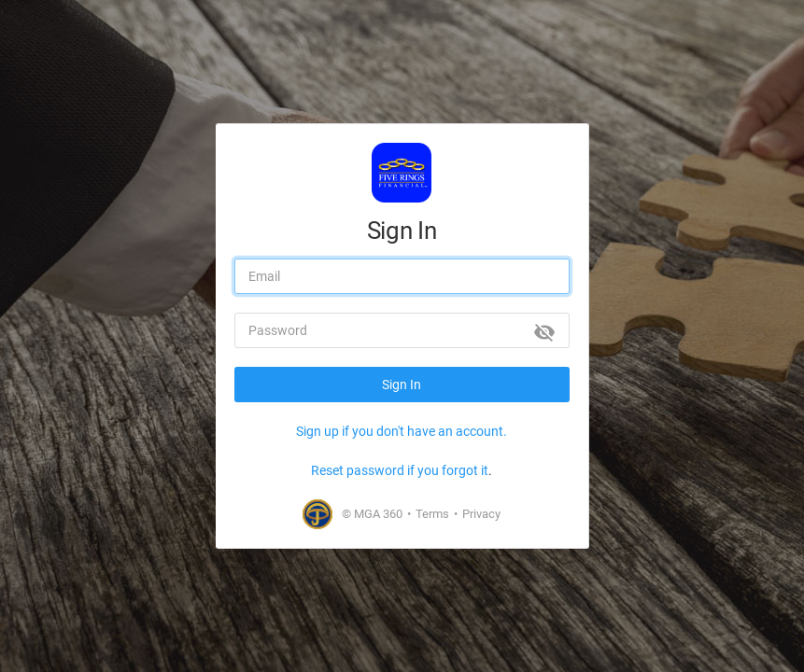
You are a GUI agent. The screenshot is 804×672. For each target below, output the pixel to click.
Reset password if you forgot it (400, 470)
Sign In (402, 385)
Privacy (481, 514)
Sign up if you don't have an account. (402, 431)
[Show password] (544, 332)
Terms (432, 514)
